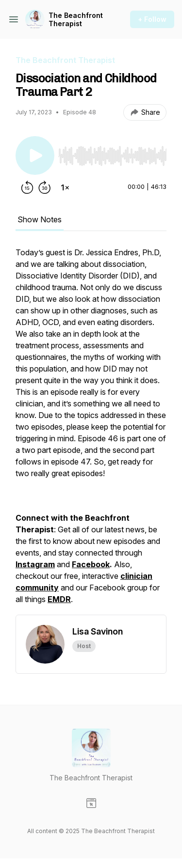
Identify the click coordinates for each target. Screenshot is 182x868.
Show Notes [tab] (40, 219)
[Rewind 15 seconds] (27, 187)
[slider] (112, 156)
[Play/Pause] (35, 155)
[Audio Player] (112, 153)
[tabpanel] (91, 431)
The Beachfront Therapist (76, 20)
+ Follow (152, 19)
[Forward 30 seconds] (45, 187)
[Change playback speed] (65, 187)
